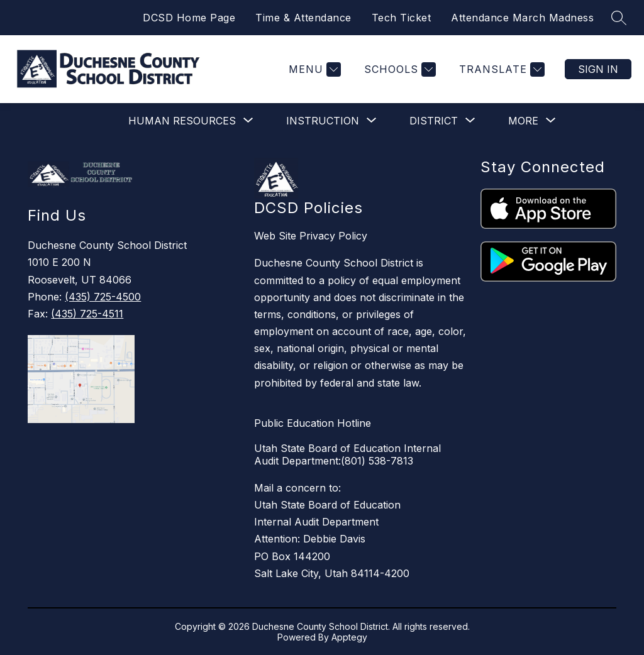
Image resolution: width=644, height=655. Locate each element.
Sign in (598, 69)
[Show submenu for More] (523, 121)
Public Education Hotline (313, 423)
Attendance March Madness (522, 18)
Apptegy (349, 637)
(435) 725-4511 (87, 314)
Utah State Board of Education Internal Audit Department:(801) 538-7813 (347, 454)
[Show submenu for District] (434, 121)
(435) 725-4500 (103, 297)
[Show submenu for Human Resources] (182, 121)
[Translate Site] (500, 69)
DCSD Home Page (189, 18)
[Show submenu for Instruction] (323, 121)
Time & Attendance (303, 18)
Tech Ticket (402, 18)
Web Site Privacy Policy (311, 236)
